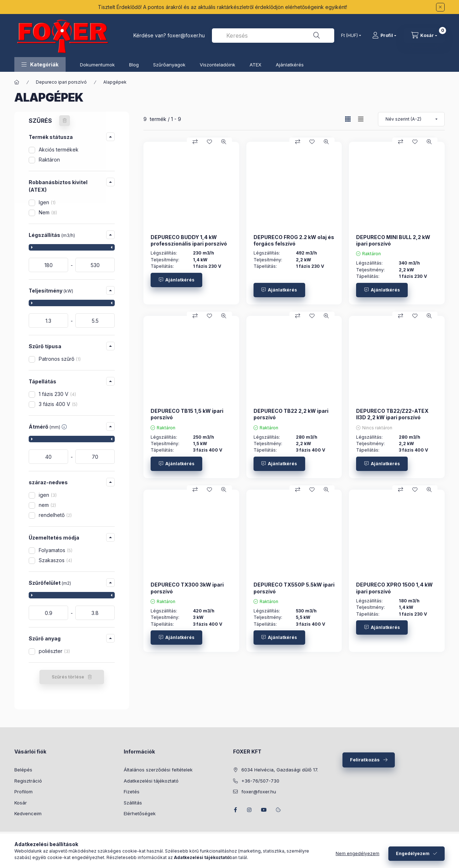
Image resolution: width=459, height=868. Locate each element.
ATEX (255, 65)
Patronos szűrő (60, 359)
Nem (48, 212)
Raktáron (49, 160)
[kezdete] (48, 265)
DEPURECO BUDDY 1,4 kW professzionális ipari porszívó (189, 240)
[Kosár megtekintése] (424, 36)
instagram (250, 810)
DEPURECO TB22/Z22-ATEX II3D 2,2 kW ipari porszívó (392, 414)
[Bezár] (440, 7)
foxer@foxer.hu (186, 35)
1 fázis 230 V (57, 394)
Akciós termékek (59, 150)
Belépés (23, 770)
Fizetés (132, 792)
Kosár (21, 803)
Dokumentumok (97, 65)
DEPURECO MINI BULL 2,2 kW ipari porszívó (393, 240)
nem (47, 505)
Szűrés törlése (68, 677)
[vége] (95, 265)
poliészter (54, 651)
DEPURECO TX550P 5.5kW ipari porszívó (294, 588)
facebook (235, 810)
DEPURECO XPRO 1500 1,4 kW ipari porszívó (394, 588)
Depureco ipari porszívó (61, 82)
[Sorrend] (411, 119)
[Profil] (384, 36)
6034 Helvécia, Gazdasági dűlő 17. (280, 770)
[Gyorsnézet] (224, 142)
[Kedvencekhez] (209, 142)
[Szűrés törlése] (65, 121)
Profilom (23, 792)
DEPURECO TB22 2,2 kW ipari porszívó (291, 414)
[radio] (361, 119)
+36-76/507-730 (260, 781)
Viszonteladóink (217, 65)
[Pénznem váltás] (349, 36)
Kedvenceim (28, 813)
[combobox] (273, 36)
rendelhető (55, 515)
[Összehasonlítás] (195, 142)
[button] (40, 64)
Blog (134, 65)
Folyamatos (56, 550)
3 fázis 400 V (58, 404)
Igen (47, 202)
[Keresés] (317, 36)
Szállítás (133, 803)
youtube (264, 810)
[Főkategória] (17, 82)
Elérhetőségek (140, 813)
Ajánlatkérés (290, 65)
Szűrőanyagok (169, 65)
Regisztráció (28, 781)
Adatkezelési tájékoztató (151, 781)
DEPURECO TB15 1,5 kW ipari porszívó (187, 414)
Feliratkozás (365, 760)
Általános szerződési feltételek (158, 770)
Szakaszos (55, 560)
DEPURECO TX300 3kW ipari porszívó (187, 588)
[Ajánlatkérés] (176, 280)
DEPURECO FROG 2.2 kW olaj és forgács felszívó (294, 240)
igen (48, 495)
